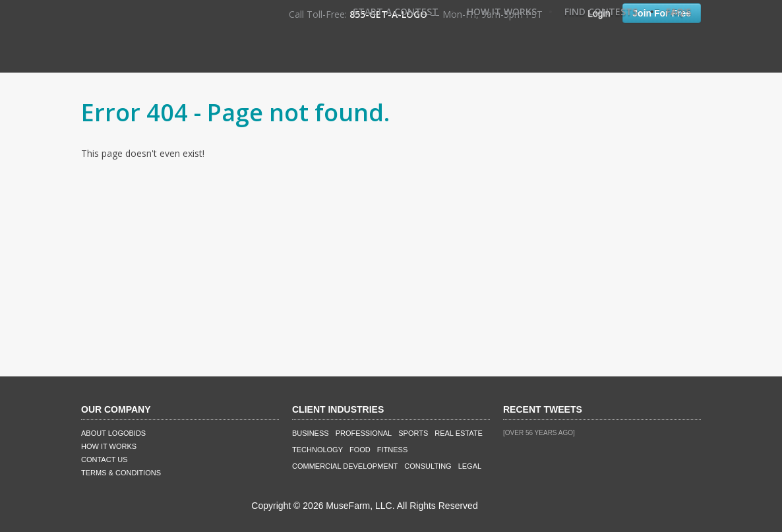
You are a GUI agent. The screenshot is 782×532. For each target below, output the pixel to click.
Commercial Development (345, 466)
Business (311, 433)
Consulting (428, 466)
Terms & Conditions (121, 473)
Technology (317, 450)
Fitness (392, 450)
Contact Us (105, 459)
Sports (413, 433)
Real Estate (459, 433)
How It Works (502, 12)
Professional (364, 433)
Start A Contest (396, 12)
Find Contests (601, 12)
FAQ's (678, 12)
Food (360, 450)
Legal (470, 466)
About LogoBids (113, 433)
